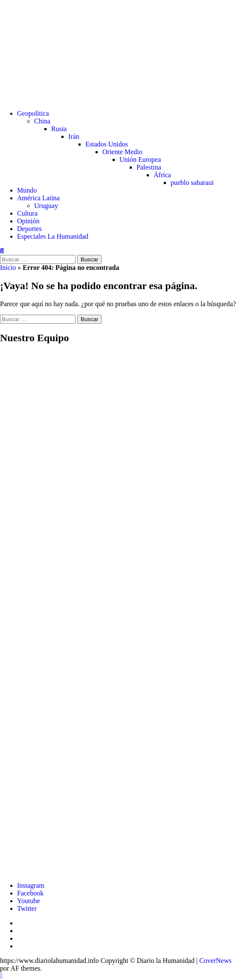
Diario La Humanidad (112, 40)
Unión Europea (140, 159)
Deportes (29, 229)
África (162, 175)
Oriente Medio (122, 152)
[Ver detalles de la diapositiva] (128, 871)
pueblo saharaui (192, 183)
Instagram (31, 885)
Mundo (27, 190)
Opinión (28, 221)
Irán (74, 136)
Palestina (149, 167)
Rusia (59, 129)
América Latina (38, 198)
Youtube (29, 901)
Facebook (30, 893)
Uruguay (46, 206)
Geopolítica (33, 113)
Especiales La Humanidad (53, 236)
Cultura (27, 213)
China (42, 121)
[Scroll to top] (1, 976)
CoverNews (215, 961)
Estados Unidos (107, 144)
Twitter (27, 908)
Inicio (8, 268)
